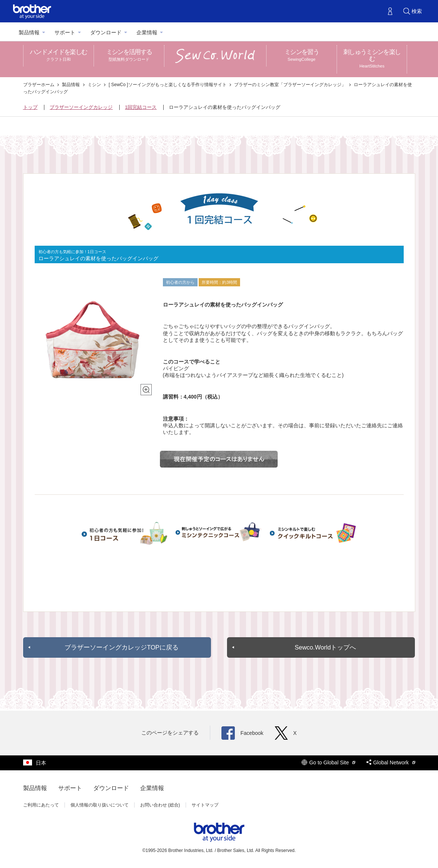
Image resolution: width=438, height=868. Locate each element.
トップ (30, 107)
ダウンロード (106, 32)
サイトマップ (205, 805)
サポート (65, 32)
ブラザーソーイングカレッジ (81, 107)
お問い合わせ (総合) (160, 805)
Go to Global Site (328, 762)
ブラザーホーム (39, 85)
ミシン (95, 85)
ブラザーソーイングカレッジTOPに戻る (122, 647)
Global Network (391, 762)
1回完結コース (141, 107)
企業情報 (147, 32)
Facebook (242, 733)
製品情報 (29, 32)
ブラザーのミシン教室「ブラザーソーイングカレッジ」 (291, 85)
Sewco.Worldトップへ (325, 647)
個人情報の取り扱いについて (100, 805)
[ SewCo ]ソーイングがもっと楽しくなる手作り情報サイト (168, 85)
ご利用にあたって (41, 805)
